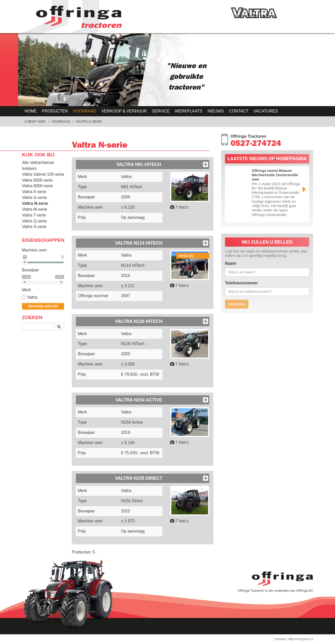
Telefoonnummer (241, 283)
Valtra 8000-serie (37, 186)
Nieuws (216, 111)
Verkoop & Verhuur (124, 111)
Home (31, 111)
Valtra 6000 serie (37, 180)
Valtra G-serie (34, 198)
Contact (239, 111)
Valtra (30, 297)
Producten (55, 111)
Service (161, 111)
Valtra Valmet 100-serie (43, 174)
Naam (231, 263)
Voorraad (85, 111)
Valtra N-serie (89, 122)
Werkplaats (188, 111)
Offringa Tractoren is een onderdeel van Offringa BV (275, 591)
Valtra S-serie (34, 227)
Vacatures (266, 111)
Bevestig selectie (43, 306)
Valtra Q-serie (34, 221)
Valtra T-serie (34, 215)
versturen (237, 304)
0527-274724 (256, 144)
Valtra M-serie (34, 209)
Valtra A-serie (34, 192)
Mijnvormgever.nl (301, 639)
